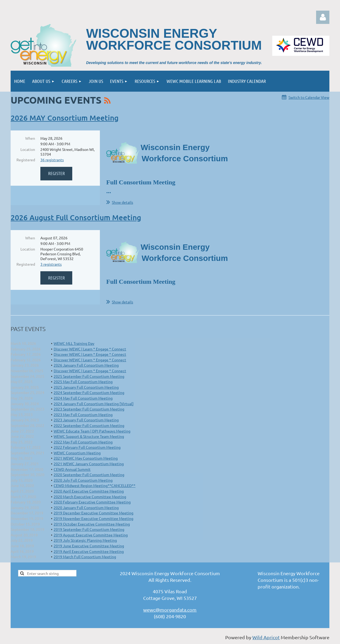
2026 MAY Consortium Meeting (65, 118)
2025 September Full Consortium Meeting (89, 376)
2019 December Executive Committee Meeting (93, 513)
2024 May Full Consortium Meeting (83, 398)
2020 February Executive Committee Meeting (92, 502)
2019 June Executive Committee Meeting (89, 546)
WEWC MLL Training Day (74, 343)
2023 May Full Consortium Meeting (83, 414)
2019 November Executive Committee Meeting (93, 518)
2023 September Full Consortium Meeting (89, 409)
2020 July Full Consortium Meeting (83, 480)
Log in (323, 17)
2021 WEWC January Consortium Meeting (89, 464)
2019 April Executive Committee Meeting (89, 551)
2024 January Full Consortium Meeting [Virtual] (94, 404)
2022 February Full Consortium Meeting (87, 447)
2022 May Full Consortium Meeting (83, 442)
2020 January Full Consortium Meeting (86, 507)
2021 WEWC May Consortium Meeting (86, 458)
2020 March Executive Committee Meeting (90, 497)
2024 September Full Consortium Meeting (89, 392)
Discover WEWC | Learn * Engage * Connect (90, 349)
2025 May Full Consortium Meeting (83, 382)
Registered (26, 160)
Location (28, 149)
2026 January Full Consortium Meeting (86, 365)
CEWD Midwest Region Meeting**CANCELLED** (95, 485)
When (30, 138)
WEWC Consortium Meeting (77, 453)
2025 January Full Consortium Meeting (86, 387)
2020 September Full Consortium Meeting (89, 474)
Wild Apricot (266, 637)
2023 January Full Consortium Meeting (86, 420)
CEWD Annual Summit (72, 469)
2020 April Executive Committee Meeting (89, 491)
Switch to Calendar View (309, 97)
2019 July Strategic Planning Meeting (85, 540)
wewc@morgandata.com (170, 610)
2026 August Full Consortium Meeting (76, 217)
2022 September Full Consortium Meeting (89, 425)
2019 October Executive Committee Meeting (92, 524)
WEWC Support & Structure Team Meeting (89, 436)
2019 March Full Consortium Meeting (85, 557)
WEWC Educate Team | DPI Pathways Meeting (92, 431)
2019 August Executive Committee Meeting (91, 535)
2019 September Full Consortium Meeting (89, 529)
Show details (122, 202)
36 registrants (52, 160)
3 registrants (51, 264)
